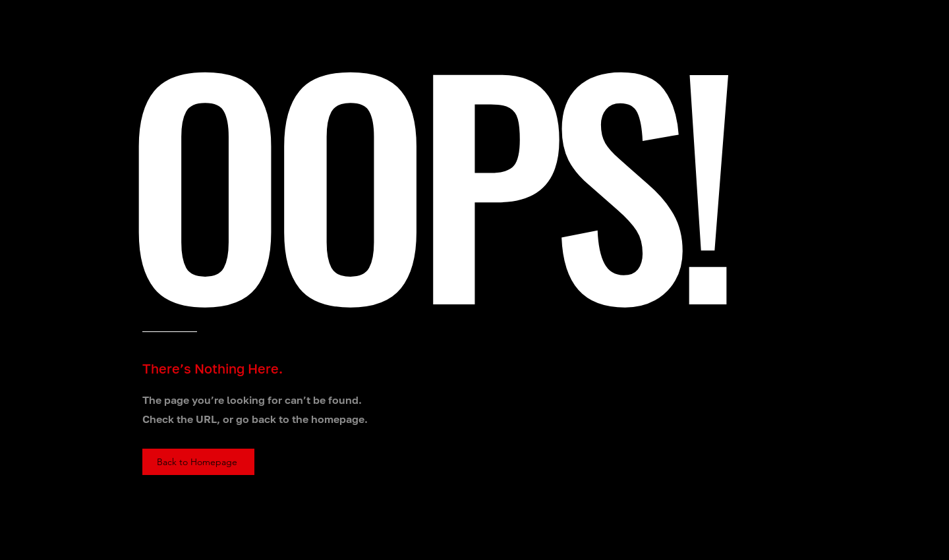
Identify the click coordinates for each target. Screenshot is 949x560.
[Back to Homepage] (198, 462)
